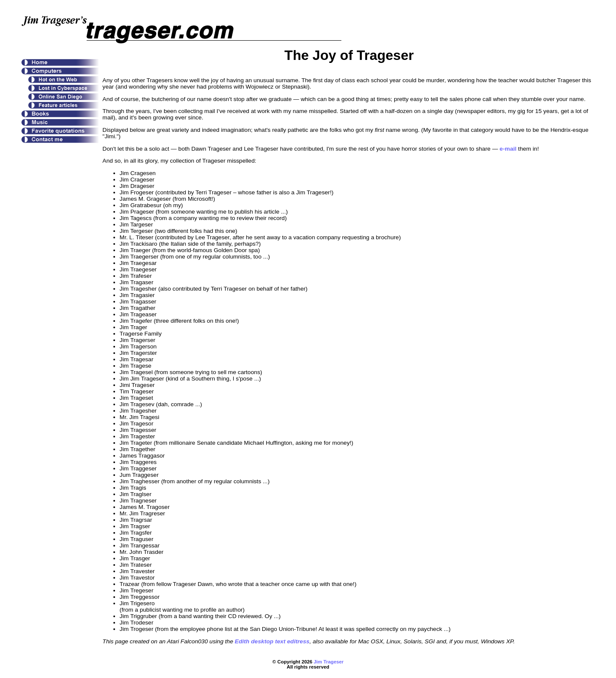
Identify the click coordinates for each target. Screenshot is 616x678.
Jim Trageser (329, 662)
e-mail (508, 149)
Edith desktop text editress (272, 641)
